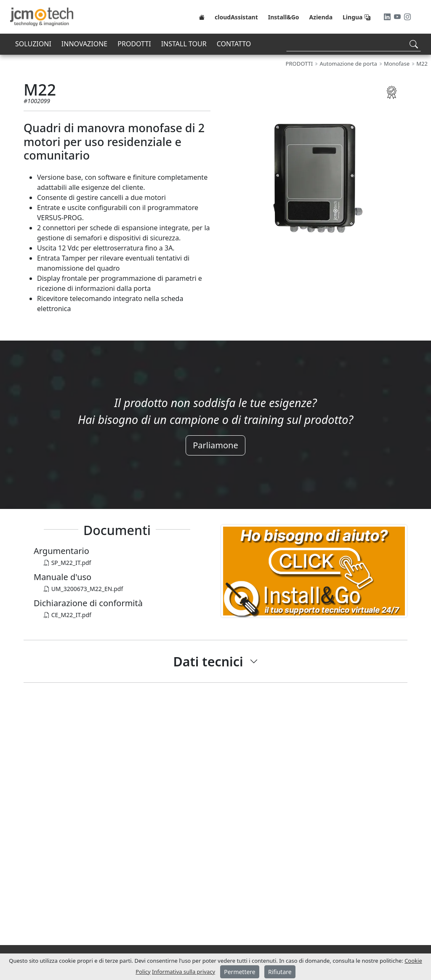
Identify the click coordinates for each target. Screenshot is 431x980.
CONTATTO (234, 44)
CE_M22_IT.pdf (68, 615)
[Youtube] (398, 17)
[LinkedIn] (388, 17)
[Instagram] (407, 17)
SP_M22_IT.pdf (67, 563)
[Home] (202, 17)
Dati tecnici (208, 661)
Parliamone (215, 445)
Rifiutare (280, 972)
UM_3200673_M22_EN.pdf (83, 589)
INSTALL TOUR (184, 44)
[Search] (354, 44)
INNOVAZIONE (84, 44)
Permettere (240, 972)
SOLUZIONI (33, 44)
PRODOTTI (134, 44)
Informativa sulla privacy (184, 972)
